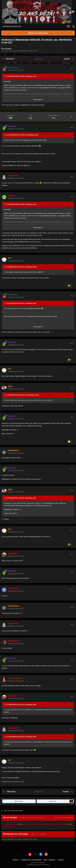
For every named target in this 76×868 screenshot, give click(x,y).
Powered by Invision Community (38, 865)
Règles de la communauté (38, 33)
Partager (19, 801)
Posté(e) (16, 70)
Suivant (67, 59)
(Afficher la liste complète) (64, 818)
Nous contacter (49, 860)
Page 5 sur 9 (39, 59)
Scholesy (8, 49)
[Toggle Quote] (5, 76)
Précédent (10, 59)
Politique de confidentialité (31, 860)
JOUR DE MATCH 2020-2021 (27, 51)
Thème (16, 860)
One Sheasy (30, 135)
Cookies (61, 860)
